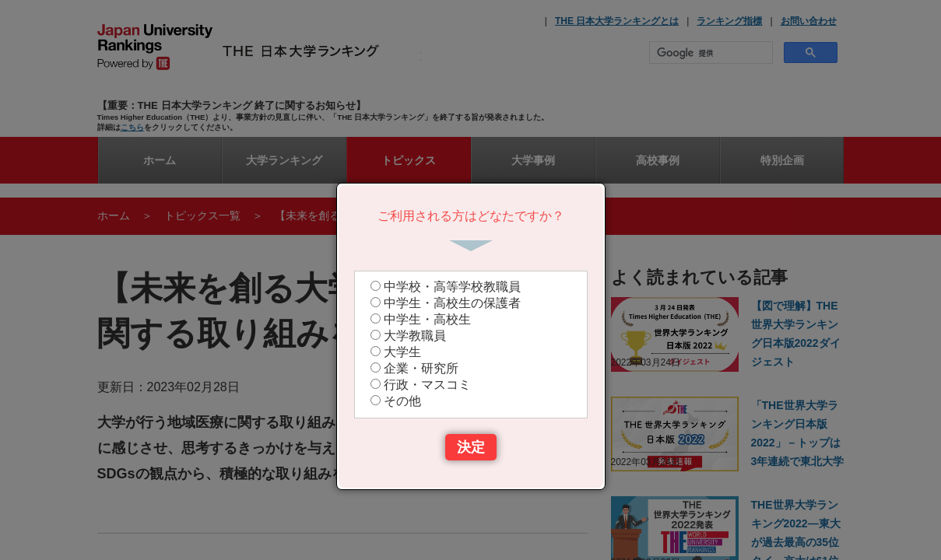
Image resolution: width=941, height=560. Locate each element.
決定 (471, 447)
